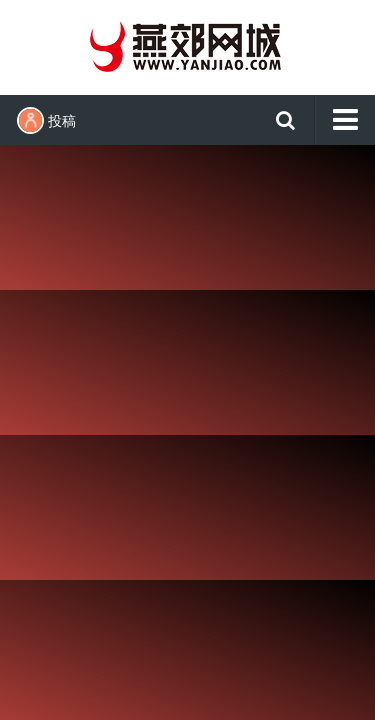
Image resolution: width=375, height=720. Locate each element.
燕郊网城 (188, 45)
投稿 (46, 120)
